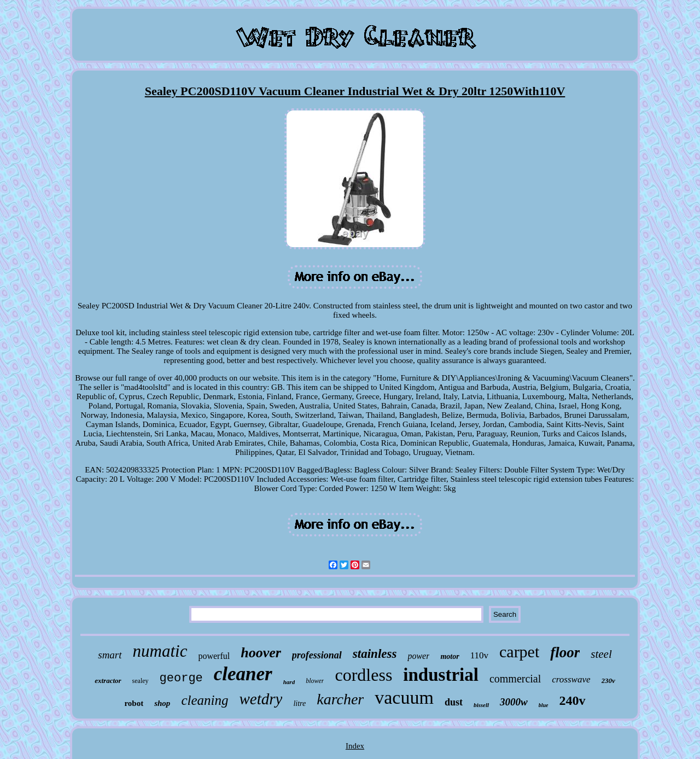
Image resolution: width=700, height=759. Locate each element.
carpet (519, 652)
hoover (261, 653)
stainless (375, 654)
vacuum (404, 697)
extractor (108, 681)
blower (315, 681)
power (418, 656)
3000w (514, 702)
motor (450, 656)
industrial (441, 675)
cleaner (243, 674)
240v (573, 700)
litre (299, 703)
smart (110, 655)
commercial (515, 679)
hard (289, 682)
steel (601, 654)
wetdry (261, 699)
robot (134, 703)
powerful (214, 656)
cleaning (205, 700)
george (181, 678)
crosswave (571, 679)
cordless (363, 675)
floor (565, 652)
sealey (141, 681)
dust (454, 702)
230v (608, 681)
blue (544, 705)
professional (317, 655)
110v (479, 655)
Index (355, 746)
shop (162, 703)
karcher (340, 699)
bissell (481, 705)
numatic (160, 651)
